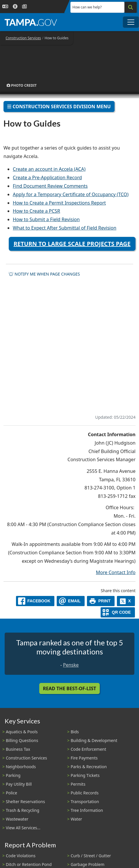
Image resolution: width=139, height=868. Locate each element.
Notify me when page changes (44, 274)
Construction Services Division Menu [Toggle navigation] (59, 106)
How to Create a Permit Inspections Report (59, 203)
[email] (71, 601)
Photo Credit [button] (22, 85)
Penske (71, 665)
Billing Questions (22, 740)
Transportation (85, 802)
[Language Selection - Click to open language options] (5, 7)
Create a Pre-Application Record (47, 177)
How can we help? (87, 7)
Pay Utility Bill (19, 784)
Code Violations (21, 856)
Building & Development (94, 740)
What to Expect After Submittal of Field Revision (65, 228)
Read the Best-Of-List (70, 688)
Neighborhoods (21, 767)
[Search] (131, 7)
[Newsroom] (24, 7)
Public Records (85, 793)
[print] (101, 601)
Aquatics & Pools (22, 732)
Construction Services (23, 38)
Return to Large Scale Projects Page (72, 244)
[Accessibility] (15, 7)
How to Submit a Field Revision (46, 219)
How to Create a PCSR (36, 211)
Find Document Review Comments (50, 186)
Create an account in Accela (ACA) (49, 169)
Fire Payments (84, 758)
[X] (126, 601)
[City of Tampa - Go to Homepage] (31, 22)
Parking (13, 775)
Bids (75, 732)
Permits (78, 784)
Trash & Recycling (23, 810)
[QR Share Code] (118, 612)
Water (76, 819)
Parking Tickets (85, 775)
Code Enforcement (88, 749)
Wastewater (17, 819)
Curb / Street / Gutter (91, 856)
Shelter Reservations (25, 802)
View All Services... (23, 828)
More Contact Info (116, 572)
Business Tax (18, 749)
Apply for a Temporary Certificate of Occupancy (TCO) (71, 194)
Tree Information (87, 810)
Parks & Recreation (89, 767)
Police (11, 793)
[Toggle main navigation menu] (131, 22)
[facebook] (35, 601)
